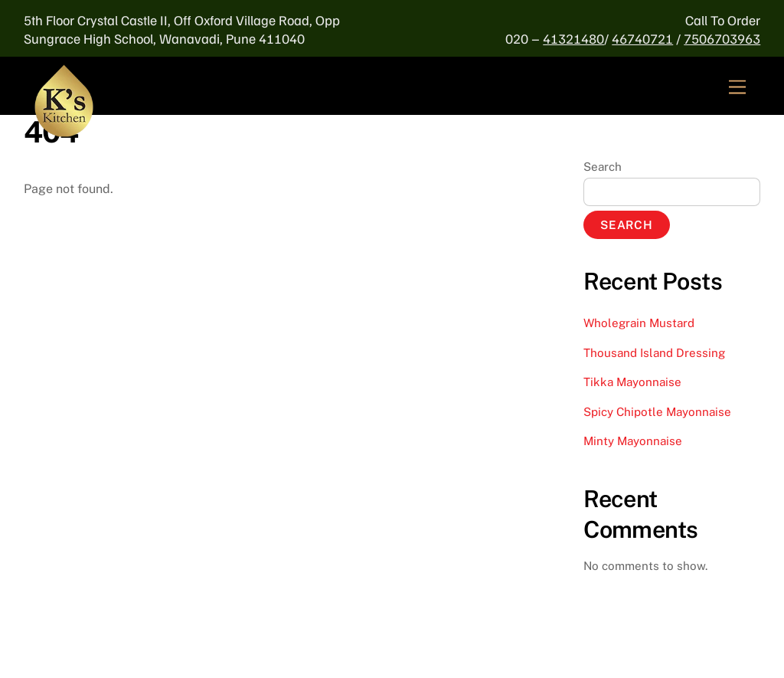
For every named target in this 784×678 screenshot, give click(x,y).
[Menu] (737, 88)
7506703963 (722, 38)
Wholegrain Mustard (639, 323)
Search (603, 167)
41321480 (573, 38)
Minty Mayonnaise (633, 441)
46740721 (642, 38)
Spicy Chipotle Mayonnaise (657, 412)
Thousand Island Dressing (654, 353)
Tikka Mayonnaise (632, 382)
